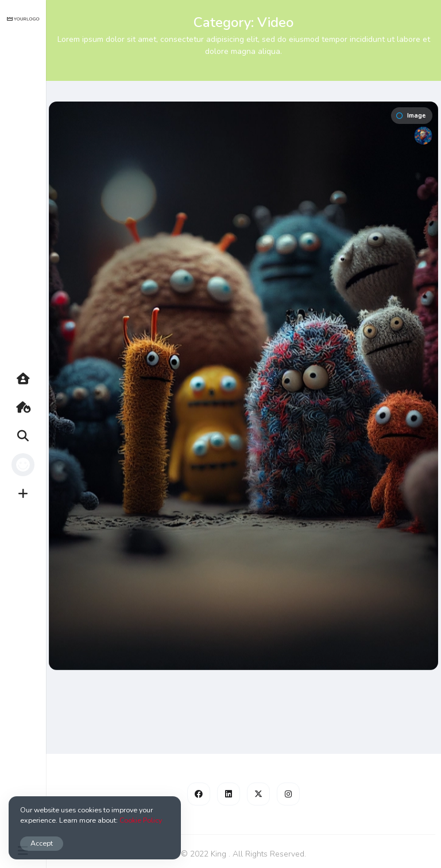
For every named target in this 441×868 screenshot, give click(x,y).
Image (411, 116)
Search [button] (29, 436)
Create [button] (29, 493)
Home (29, 379)
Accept (42, 843)
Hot (29, 407)
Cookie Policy (141, 820)
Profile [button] (29, 465)
